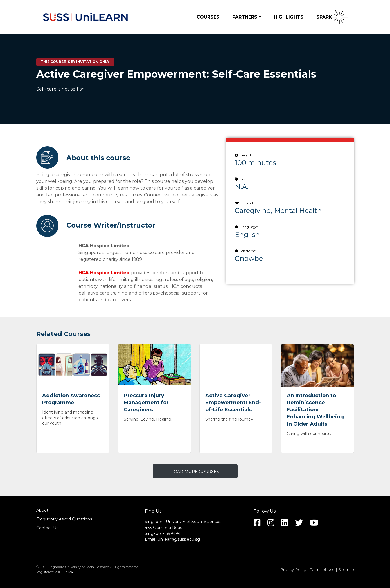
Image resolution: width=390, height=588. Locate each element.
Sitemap (346, 569)
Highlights (289, 17)
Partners (245, 17)
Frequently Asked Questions (64, 519)
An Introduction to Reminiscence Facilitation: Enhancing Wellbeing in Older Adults (315, 410)
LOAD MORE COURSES (195, 472)
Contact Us (47, 528)
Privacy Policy (293, 569)
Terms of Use (322, 569)
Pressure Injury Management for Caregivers (146, 403)
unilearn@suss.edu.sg (179, 539)
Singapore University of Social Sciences (78, 567)
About (42, 510)
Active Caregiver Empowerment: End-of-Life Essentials (233, 403)
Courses (208, 17)
